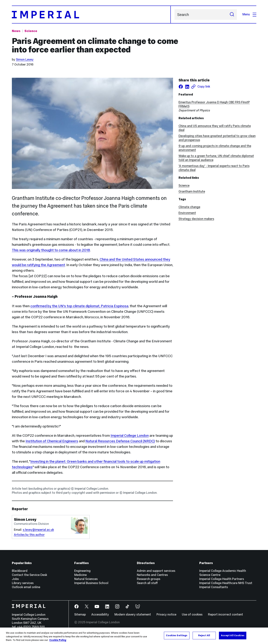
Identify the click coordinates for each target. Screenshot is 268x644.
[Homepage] (91, 15)
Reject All (204, 635)
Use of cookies (192, 614)
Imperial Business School (91, 583)
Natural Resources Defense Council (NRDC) (120, 441)
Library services (23, 583)
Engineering (82, 571)
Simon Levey (25, 59)
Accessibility (100, 614)
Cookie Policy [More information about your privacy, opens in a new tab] (58, 640)
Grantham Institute (192, 191)
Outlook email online (26, 587)
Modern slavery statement (133, 614)
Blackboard (20, 571)
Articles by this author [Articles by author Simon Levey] (29, 535)
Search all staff (147, 583)
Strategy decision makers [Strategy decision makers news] (196, 219)
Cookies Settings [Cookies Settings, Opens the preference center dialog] (177, 635)
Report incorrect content (225, 614)
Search (174, 15)
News (16, 31)
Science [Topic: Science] (31, 31)
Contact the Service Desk (29, 575)
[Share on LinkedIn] (187, 87)
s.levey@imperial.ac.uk (38, 530)
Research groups (149, 579)
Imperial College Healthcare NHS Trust (226, 583)
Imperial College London (130, 435)
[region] (134, 636)
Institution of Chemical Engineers (52, 441)
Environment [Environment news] (187, 213)
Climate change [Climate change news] (189, 207)
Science (184, 186)
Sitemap (80, 614)
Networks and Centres (152, 575)
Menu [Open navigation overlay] (249, 14)
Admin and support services (156, 571)
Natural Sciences (86, 579)
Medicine (80, 575)
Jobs (15, 579)
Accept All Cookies (233, 635)
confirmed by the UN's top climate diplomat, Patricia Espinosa (79, 306)
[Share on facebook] (181, 87)
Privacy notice (166, 614)
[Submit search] (232, 15)
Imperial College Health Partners (222, 579)
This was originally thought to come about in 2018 (51, 250)
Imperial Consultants (214, 587)
